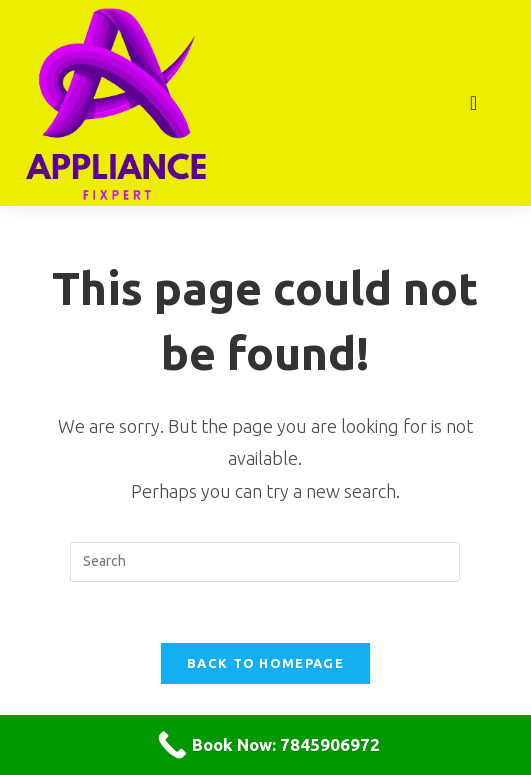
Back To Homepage (265, 663)
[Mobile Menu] (474, 102)
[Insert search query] (265, 562)
